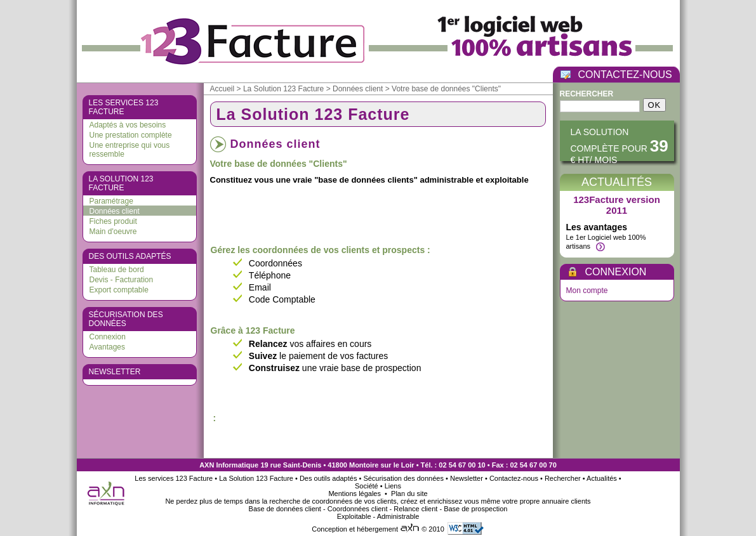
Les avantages (597, 227)
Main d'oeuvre (113, 232)
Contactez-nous (514, 478)
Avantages (108, 347)
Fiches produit (113, 221)
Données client (115, 211)
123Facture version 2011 (617, 205)
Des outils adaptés (130, 256)
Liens (393, 486)
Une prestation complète (131, 135)
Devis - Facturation (122, 280)
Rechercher (587, 94)
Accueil (222, 89)
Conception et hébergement (367, 529)
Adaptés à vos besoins (128, 125)
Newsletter (115, 372)
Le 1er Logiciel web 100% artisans (606, 242)
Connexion (108, 337)
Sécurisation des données (126, 319)
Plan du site (409, 494)
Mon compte (587, 291)
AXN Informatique (229, 465)
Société (367, 486)
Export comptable (119, 290)
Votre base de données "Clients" (446, 89)
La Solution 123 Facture (121, 183)
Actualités (617, 182)
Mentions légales (355, 494)
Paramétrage (111, 201)
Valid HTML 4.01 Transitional (466, 528)
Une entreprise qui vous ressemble (130, 150)
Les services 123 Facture (124, 107)
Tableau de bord (117, 270)
